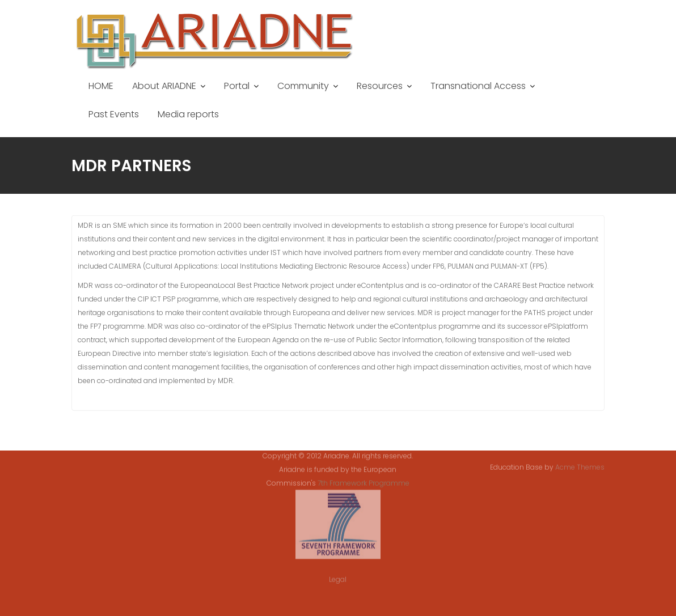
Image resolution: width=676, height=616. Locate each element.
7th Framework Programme (364, 477)
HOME (101, 86)
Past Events (114, 114)
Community (303, 86)
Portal (237, 86)
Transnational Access (478, 86)
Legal (338, 573)
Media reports (188, 114)
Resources (380, 86)
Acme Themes (580, 467)
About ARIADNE (164, 86)
